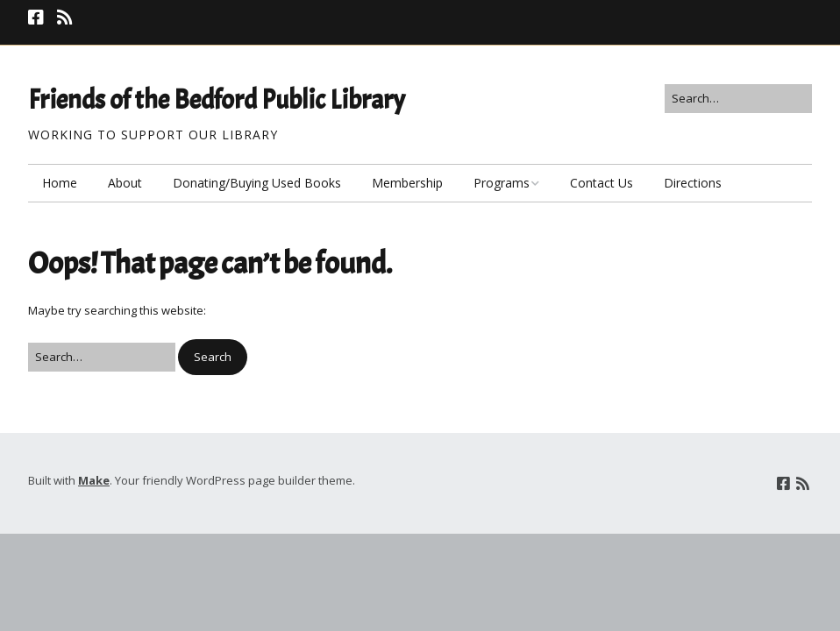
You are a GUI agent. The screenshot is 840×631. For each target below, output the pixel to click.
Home (60, 183)
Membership (407, 183)
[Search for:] (738, 99)
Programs (502, 183)
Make (94, 480)
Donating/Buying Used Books (257, 183)
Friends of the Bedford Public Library (217, 100)
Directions (693, 183)
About (125, 183)
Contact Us (602, 183)
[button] (213, 357)
